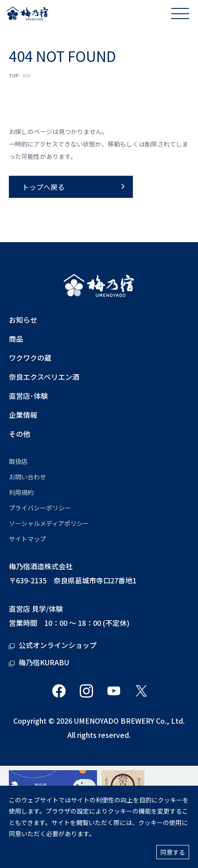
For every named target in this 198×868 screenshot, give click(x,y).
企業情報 (23, 415)
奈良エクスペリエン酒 (44, 377)
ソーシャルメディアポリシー (49, 523)
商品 (16, 339)
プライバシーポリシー (40, 508)
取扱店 (18, 461)
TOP (14, 75)
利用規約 (21, 492)
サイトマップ (27, 539)
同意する (173, 852)
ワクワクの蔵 (30, 358)
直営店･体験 (28, 396)
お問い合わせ (27, 477)
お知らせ (23, 320)
